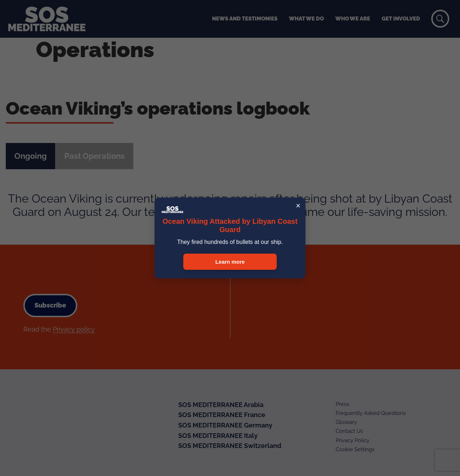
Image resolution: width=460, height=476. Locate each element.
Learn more (230, 262)
